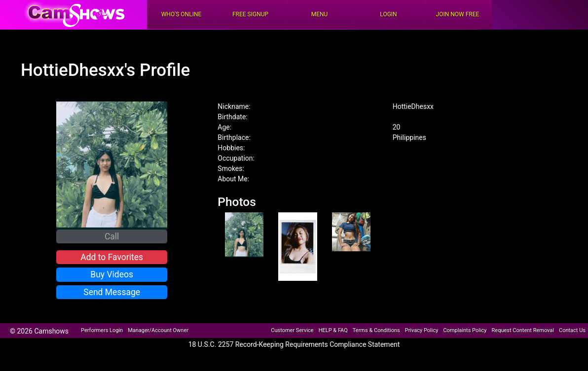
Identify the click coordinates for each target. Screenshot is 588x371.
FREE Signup (250, 14)
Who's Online (182, 14)
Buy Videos (112, 274)
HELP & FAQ (333, 330)
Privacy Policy (422, 330)
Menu (320, 14)
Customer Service (292, 330)
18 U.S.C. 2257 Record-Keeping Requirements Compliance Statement (294, 344)
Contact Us (572, 330)
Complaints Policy (465, 330)
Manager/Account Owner (158, 330)
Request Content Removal (523, 330)
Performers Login (102, 330)
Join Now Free (458, 14)
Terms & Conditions (376, 330)
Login (388, 14)
